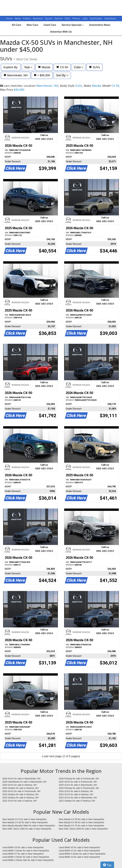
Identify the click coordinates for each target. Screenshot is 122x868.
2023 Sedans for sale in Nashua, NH (20, 798)
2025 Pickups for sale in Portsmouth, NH (79, 788)
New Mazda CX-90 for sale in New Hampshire (81, 822)
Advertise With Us (61, 32)
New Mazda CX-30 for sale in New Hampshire (25, 822)
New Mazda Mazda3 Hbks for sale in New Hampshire (29, 826)
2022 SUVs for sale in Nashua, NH (20, 801)
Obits (68, 19)
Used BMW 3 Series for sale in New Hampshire (26, 851)
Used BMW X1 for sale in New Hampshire (79, 851)
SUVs (94, 67)
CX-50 (62, 67)
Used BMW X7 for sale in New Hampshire (23, 854)
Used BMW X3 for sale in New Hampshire (23, 847)
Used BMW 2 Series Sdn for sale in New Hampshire (28, 860)
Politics (27, 19)
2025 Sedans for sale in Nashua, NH (20, 788)
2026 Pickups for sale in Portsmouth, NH (79, 779)
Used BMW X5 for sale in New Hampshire (79, 847)
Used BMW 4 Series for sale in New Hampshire (26, 857)
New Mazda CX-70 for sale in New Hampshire (81, 826)
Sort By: (62, 75)
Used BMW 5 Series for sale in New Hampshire (82, 854)
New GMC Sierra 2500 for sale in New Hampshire (83, 829)
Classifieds (110, 19)
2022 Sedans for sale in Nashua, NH (77, 801)
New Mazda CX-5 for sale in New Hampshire (24, 819)
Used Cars (50, 25)
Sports (49, 19)
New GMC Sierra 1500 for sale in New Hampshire (27, 829)
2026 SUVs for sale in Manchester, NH (21, 779)
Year (28, 67)
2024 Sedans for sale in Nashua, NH (20, 794)
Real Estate (96, 19)
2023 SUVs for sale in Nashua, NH (76, 794)
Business (38, 19)
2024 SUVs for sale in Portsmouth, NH (21, 791)
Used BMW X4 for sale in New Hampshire (79, 857)
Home (9, 19)
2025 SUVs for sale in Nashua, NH (20, 785)
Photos (77, 19)
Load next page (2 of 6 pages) (61, 756)
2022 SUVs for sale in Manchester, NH (78, 798)
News (18, 19)
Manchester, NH (16, 75)
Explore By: (11, 67)
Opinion (59, 19)
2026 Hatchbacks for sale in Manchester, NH (24, 782)
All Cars (16, 25)
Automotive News (100, 25)
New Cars (32, 25)
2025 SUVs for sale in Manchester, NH (78, 785)
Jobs (85, 19)
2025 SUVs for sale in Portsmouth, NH (78, 782)
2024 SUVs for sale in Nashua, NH (76, 791)
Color (78, 67)
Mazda (44, 67)
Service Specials (73, 25)
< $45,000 (42, 75)
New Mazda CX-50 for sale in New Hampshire (81, 819)
